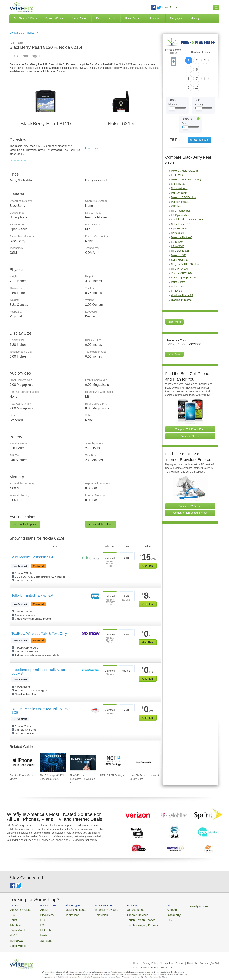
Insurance (156, 18)
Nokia (39, 931)
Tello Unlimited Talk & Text (32, 595)
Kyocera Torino (180, 206)
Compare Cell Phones (22, 33)
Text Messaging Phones (127, 923)
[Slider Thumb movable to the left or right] (172, 87)
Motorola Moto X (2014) (184, 148)
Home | (137, 957)
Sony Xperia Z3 (180, 237)
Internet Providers (97, 909)
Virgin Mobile (16, 927)
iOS (151, 918)
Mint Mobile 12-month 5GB (33, 557)
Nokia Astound (179, 166)
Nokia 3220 (178, 211)
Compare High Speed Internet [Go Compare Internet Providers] (190, 490)
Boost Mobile (16, 940)
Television (93, 914)
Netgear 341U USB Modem (186, 242)
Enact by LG (178, 161)
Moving (195, 18)
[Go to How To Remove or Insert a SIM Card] (143, 763)
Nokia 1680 (178, 264)
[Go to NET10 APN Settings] (113, 763)
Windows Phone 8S (182, 273)
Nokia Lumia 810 (181, 202)
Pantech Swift (179, 170)
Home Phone (80, 18)
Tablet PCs (67, 914)
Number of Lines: (201, 52)
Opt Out (215, 957)
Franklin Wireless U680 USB (187, 197)
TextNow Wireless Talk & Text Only (39, 634)
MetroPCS (15, 936)
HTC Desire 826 (180, 228)
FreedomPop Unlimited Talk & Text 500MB (39, 672)
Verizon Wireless (18, 909)
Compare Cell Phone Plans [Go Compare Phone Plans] (190, 407)
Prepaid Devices (123, 914)
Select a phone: (173, 51)
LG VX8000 (178, 224)
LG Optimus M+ (180, 193)
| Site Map (204, 957)
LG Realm (177, 269)
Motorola (41, 927)
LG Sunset (177, 219)
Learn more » (18, 160)
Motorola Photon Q (182, 215)
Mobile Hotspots (70, 909)
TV (97, 18)
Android (153, 909)
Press (173, 7)
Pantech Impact (180, 179)
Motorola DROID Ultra (184, 175)
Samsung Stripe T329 (183, 255)
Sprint (13, 918)
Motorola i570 (179, 233)
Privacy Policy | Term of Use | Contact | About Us (170, 957)
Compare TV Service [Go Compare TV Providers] (190, 484)
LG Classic (177, 152)
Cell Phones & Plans (25, 18)
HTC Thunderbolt (181, 188)
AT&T (12, 914)
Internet (112, 18)
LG (38, 923)
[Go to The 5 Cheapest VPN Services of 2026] (53, 763)
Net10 (13, 931)
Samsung (41, 936)
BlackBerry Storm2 (182, 277)
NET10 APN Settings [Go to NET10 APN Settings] (112, 775)
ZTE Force (177, 184)
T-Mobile (14, 923)
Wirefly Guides (177, 906)
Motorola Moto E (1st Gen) (186, 157)
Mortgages (176, 18)
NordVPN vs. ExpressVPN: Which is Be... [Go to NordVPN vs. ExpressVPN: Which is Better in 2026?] (83, 779)
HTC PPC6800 (180, 246)
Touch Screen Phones (126, 918)
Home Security (133, 18)
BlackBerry (42, 914)
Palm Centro (178, 259)
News (165, 7)
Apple (39, 909)
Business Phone (55, 18)
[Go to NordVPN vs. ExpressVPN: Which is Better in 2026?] (83, 763)
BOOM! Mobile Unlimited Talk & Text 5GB (41, 711)
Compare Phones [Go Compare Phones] (190, 414)
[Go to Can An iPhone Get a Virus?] (23, 763)
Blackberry (154, 914)
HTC (39, 918)
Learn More (174, 299)
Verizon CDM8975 (181, 251)
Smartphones (122, 909)
